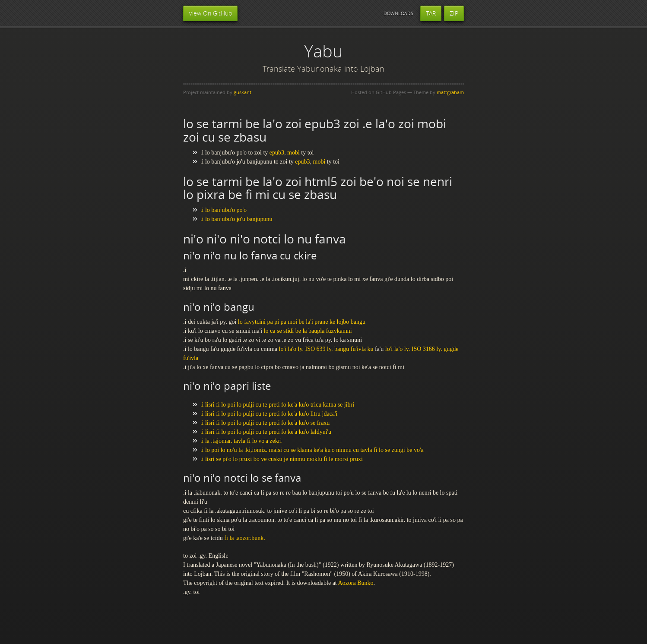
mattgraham (450, 92)
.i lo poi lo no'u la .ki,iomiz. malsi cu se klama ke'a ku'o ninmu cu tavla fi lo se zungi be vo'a (312, 450)
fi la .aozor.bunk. (244, 538)
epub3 (277, 153)
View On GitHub (210, 13)
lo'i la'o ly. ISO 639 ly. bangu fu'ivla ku (326, 349)
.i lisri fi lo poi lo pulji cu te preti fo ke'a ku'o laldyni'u (266, 432)
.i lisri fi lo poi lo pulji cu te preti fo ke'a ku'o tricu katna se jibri (277, 405)
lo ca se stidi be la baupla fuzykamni (308, 331)
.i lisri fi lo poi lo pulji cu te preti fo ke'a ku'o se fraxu (265, 423)
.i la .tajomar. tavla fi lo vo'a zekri (241, 441)
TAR (431, 13)
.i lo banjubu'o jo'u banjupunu (236, 219)
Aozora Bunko (355, 583)
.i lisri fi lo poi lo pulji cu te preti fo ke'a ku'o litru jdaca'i (269, 414)
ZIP (454, 13)
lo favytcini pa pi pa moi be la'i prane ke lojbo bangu (302, 322)
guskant (243, 92)
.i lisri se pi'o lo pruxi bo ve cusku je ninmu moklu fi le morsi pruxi (282, 459)
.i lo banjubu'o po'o (224, 210)
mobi (293, 153)
